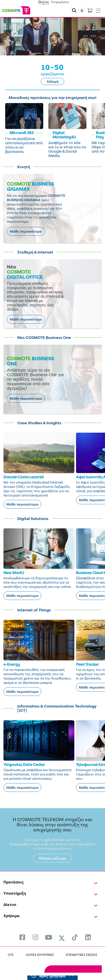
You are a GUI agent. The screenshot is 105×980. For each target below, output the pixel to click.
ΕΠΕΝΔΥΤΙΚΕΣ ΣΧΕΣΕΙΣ (82, 955)
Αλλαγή (53, 81)
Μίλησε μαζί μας (53, 858)
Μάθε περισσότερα (26, 231)
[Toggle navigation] (98, 10)
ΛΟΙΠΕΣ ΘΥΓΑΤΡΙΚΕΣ (40, 955)
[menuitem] (22, 937)
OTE (11, 955)
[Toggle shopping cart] (90, 10)
